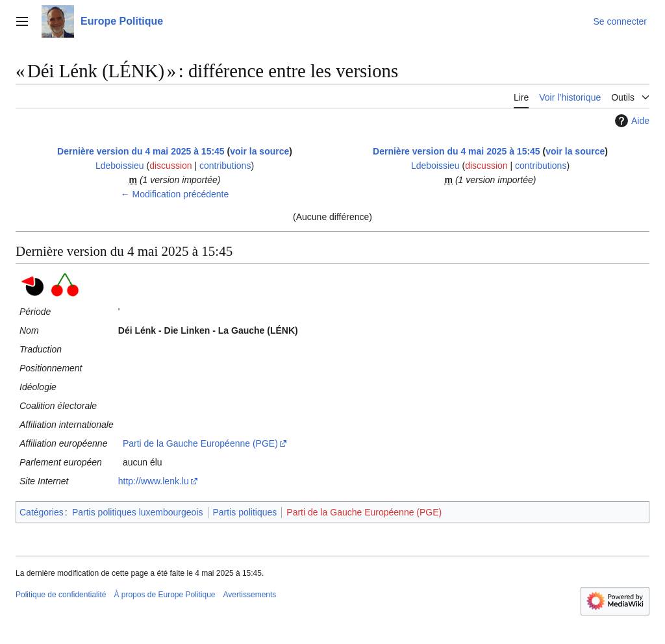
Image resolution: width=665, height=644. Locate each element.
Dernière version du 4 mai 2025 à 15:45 (141, 151)
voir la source (259, 151)
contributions (225, 166)
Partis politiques (245, 512)
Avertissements (250, 595)
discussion (170, 166)
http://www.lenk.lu (154, 481)
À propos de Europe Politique (164, 595)
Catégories (42, 512)
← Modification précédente (175, 194)
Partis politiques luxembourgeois (138, 512)
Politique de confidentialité (61, 595)
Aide (631, 121)
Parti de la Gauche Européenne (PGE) (200, 443)
